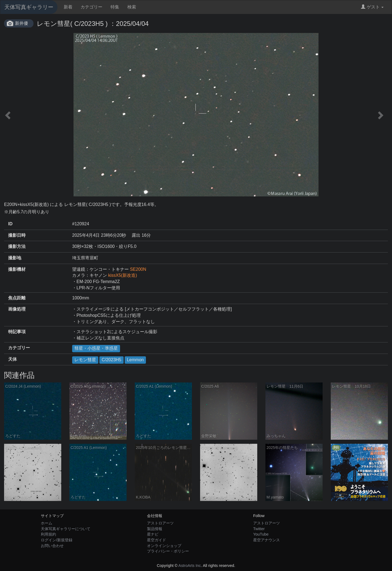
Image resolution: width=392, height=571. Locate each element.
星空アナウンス (267, 540)
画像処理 (17, 309)
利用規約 (48, 534)
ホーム (47, 523)
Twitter (259, 529)
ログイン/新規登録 (57, 540)
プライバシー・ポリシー (168, 551)
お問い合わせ (52, 546)
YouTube (261, 534)
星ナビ (153, 534)
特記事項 (17, 332)
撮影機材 (17, 269)
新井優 (22, 23)
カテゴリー (91, 7)
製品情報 (155, 529)
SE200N (138, 269)
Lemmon (135, 360)
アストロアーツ (160, 523)
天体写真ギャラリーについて (66, 529)
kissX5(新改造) (122, 275)
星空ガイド (157, 540)
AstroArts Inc (189, 566)
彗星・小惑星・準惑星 (96, 348)
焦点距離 (17, 298)
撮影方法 (17, 246)
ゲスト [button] (372, 7)
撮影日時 (17, 235)
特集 (115, 7)
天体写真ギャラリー (29, 7)
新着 (68, 7)
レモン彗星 (85, 360)
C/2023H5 (111, 360)
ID (10, 224)
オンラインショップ (164, 546)
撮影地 (15, 258)
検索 (132, 7)
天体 (13, 359)
